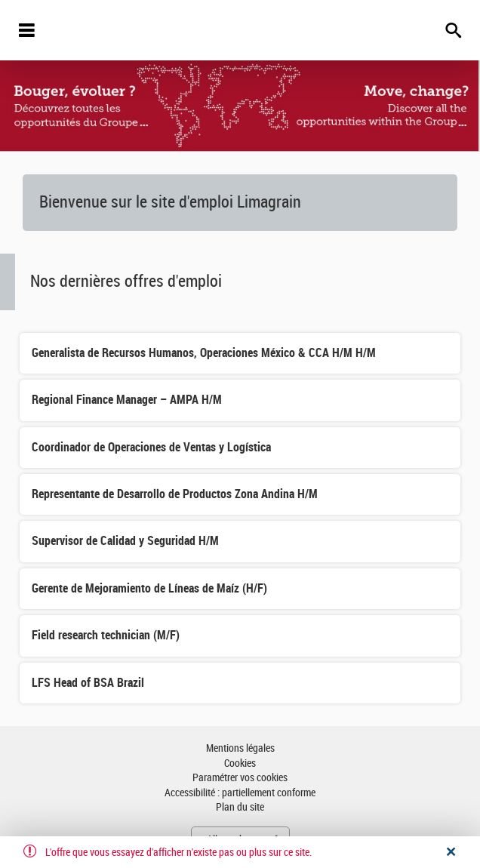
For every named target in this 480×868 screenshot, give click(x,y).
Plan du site (240, 807)
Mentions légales (240, 748)
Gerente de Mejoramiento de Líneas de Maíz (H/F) (149, 588)
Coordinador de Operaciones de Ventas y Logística (151, 447)
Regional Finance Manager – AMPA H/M (127, 400)
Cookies (240, 763)
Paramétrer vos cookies (240, 778)
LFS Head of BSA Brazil (88, 683)
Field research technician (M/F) (106, 635)
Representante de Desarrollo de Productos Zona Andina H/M (175, 494)
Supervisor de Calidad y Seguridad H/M (125, 541)
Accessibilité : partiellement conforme (240, 793)
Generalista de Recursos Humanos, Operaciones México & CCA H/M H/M (204, 353)
